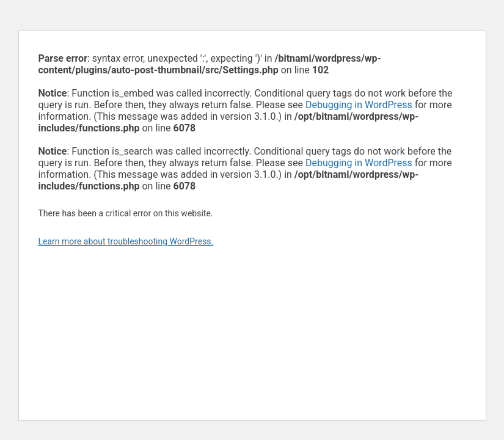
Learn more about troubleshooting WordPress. (126, 241)
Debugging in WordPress (359, 105)
